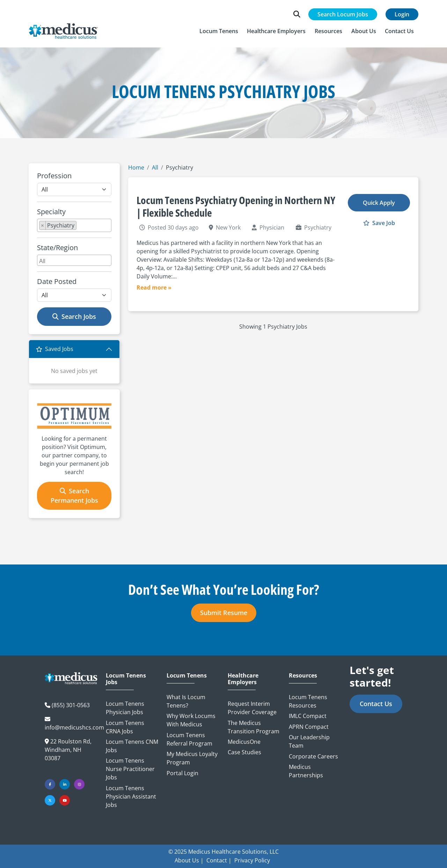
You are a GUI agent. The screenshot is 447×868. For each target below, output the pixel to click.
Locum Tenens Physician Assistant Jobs (131, 796)
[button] (219, 31)
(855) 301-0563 (71, 705)
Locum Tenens (187, 676)
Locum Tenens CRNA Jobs (125, 727)
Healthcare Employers (243, 679)
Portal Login (182, 773)
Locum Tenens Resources (308, 701)
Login (402, 14)
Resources (303, 676)
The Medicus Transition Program (254, 727)
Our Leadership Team (309, 741)
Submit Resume (224, 613)
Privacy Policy (252, 860)
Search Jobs (74, 316)
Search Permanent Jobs (74, 496)
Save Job (379, 223)
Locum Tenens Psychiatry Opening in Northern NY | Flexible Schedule (236, 206)
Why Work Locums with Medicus (191, 720)
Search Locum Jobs (343, 14)
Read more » (154, 287)
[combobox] (74, 225)
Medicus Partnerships (306, 771)
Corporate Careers (313, 756)
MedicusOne (244, 742)
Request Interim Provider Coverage (252, 708)
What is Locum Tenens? (186, 701)
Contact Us (376, 704)
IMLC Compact (308, 716)
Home (136, 167)
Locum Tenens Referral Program (189, 739)
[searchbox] (80, 227)
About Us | (189, 860)
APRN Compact (309, 727)
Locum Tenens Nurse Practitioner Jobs (130, 769)
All (155, 167)
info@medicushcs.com (74, 727)
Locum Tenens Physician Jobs (125, 708)
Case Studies (244, 752)
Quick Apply (379, 203)
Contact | (219, 860)
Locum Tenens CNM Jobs (132, 746)
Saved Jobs (55, 349)
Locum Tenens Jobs (126, 679)
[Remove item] (43, 225)
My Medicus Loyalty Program (192, 758)
